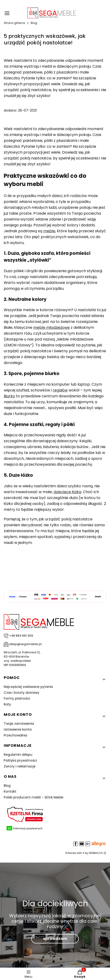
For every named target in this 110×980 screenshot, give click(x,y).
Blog (34, 23)
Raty (7, 704)
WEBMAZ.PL (96, 853)
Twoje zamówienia (19, 724)
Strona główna (14, 23)
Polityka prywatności (20, 760)
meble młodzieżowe (51, 327)
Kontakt (10, 791)
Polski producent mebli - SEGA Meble (34, 797)
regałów (60, 390)
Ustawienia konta (18, 729)
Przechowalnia (15, 735)
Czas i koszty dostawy (22, 693)
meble (49, 231)
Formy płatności (17, 698)
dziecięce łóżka (67, 492)
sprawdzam (55, 939)
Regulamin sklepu (18, 755)
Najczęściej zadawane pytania (28, 687)
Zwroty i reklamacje (20, 766)
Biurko (9, 396)
